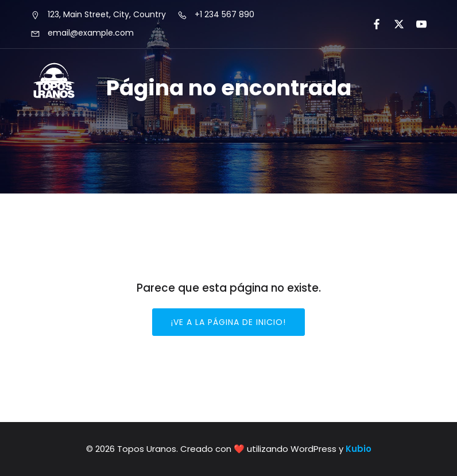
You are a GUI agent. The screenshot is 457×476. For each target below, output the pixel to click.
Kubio (359, 449)
